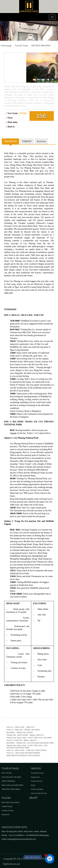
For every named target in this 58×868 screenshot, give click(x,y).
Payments (35, 777)
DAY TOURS (7, 773)
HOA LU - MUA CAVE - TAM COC (20, 727)
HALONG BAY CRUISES (11, 777)
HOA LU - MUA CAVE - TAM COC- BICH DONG (26, 750)
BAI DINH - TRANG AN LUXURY (20, 732)
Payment (5, 814)
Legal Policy (7, 806)
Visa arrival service (39, 793)
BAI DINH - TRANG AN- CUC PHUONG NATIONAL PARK (30, 743)
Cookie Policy (8, 810)
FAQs (33, 785)
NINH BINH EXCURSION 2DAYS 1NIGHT (23, 755)
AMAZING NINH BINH (41, 46)
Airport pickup (37, 789)
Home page (6, 46)
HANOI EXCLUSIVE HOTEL (14, 827)
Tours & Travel (21, 46)
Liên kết (33, 798)
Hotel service (37, 781)
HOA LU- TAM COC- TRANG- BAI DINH (23, 730)
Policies (6, 798)
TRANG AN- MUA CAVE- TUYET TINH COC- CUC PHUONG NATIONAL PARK (27, 746)
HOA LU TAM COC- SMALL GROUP (21, 740)
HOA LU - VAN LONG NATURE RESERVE (23, 753)
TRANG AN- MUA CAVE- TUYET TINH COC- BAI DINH (29, 738)
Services (36, 768)
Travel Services (37, 773)
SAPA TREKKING (8, 781)
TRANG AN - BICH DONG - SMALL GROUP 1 (25, 735)
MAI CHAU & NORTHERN (12, 785)
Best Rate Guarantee (10, 802)
